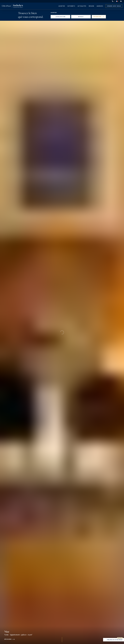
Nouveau (120, 638)
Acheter (62, 6)
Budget (81, 17)
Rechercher (99, 17)
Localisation (60, 17)
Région (91, 6)
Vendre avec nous (114, 6)
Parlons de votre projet (114, 640)
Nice (18, 635)
